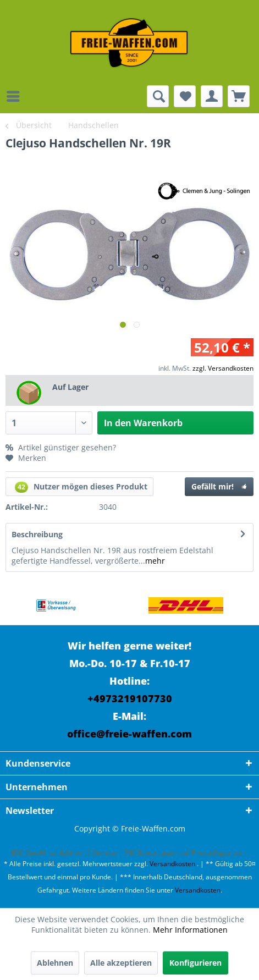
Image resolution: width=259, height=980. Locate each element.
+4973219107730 (130, 698)
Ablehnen (55, 963)
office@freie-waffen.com (129, 734)
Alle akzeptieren (121, 963)
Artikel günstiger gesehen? (61, 447)
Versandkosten (172, 864)
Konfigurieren (195, 963)
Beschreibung (37, 534)
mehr (155, 561)
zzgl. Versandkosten (223, 368)
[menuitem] (16, 96)
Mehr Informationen (190, 930)
